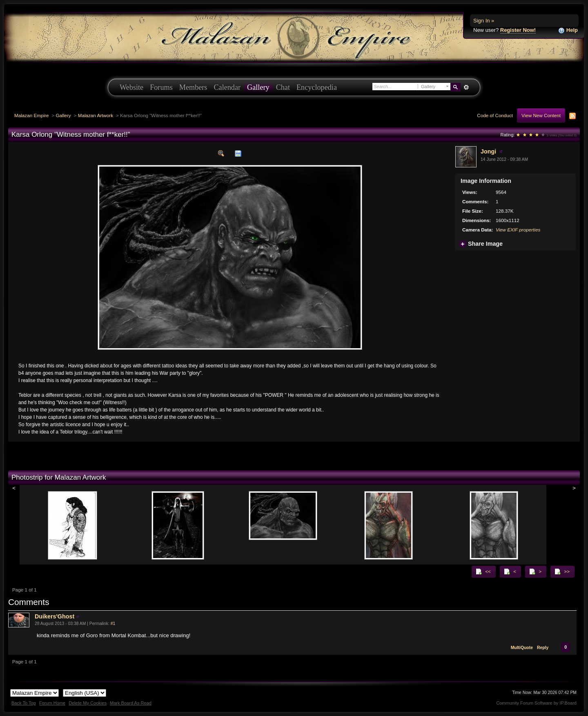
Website (131, 87)
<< (483, 571)
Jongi (488, 151)
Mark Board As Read (131, 703)
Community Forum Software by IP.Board (536, 703)
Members (193, 87)
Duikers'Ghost (55, 616)
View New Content (541, 115)
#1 (113, 624)
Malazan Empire (31, 115)
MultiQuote (522, 648)
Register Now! (518, 30)
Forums (161, 87)
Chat (283, 87)
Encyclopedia (317, 87)
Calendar (227, 87)
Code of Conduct (495, 115)
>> (562, 571)
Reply (543, 648)
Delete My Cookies (88, 703)
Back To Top (24, 703)
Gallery (258, 87)
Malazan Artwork (96, 115)
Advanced (466, 87)
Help (568, 30)
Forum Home (52, 703)
